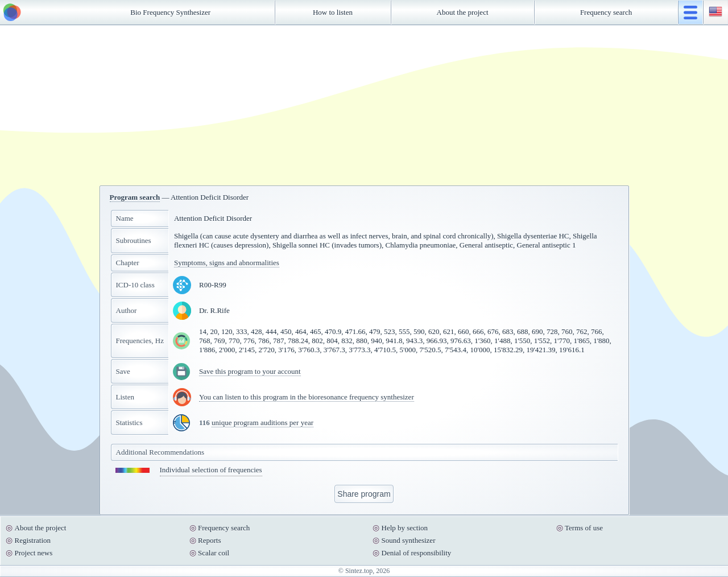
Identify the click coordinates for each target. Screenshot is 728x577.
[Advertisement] (364, 105)
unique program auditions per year (262, 423)
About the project (463, 12)
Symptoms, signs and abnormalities (227, 263)
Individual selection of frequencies (211, 470)
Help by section (405, 528)
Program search (135, 197)
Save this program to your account (250, 371)
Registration (33, 540)
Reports (209, 540)
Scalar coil (214, 553)
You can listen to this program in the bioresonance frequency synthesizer (307, 397)
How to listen (333, 12)
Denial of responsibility (417, 553)
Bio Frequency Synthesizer (170, 12)
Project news (34, 553)
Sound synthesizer (409, 540)
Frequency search (606, 12)
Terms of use (584, 528)
